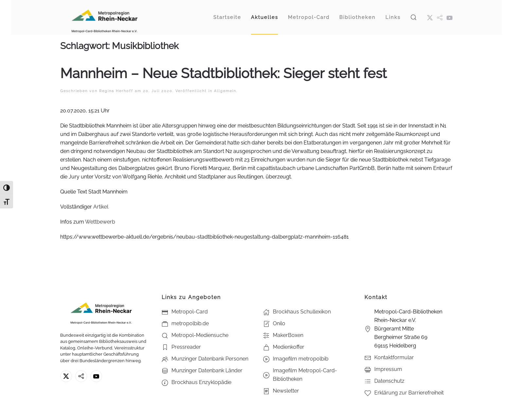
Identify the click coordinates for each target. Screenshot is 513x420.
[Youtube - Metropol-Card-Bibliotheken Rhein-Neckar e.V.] (450, 17)
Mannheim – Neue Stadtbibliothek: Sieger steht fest (223, 73)
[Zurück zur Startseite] (104, 17)
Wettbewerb (100, 222)
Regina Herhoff (116, 91)
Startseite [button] (227, 17)
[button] (414, 17)
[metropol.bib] (440, 17)
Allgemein (225, 91)
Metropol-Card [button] (309, 17)
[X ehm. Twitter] (430, 17)
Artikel (101, 207)
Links (393, 17)
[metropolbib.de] (81, 376)
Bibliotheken (357, 17)
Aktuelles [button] (265, 17)
